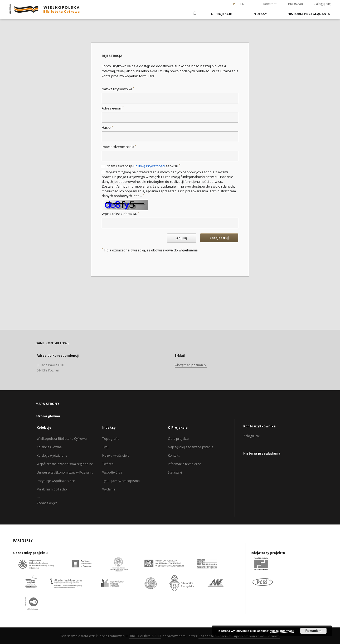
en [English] (242, 4)
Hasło (107, 128)
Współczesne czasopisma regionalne (65, 464)
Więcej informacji (282, 631)
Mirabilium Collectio (52, 489)
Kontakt (174, 455)
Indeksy (260, 14)
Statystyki (175, 472)
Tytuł (106, 447)
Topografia (111, 439)
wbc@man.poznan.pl (191, 365)
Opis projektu (178, 439)
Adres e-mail (113, 108)
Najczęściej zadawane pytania (191, 447)
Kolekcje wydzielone (52, 455)
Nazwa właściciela (116, 455)
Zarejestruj (219, 238)
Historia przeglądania (309, 14)
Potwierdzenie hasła (119, 147)
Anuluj (182, 238)
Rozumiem (314, 631)
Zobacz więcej (48, 503)
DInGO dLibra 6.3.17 (145, 636)
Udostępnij (295, 4)
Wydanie (109, 489)
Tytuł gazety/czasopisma (121, 481)
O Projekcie (221, 14)
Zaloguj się (322, 4)
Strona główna (48, 416)
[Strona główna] (195, 14)
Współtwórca (112, 472)
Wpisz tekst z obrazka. (120, 214)
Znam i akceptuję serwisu (143, 166)
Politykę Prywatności (149, 166)
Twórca (108, 464)
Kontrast (270, 4)
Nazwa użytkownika (118, 89)
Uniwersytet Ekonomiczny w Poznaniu (65, 472)
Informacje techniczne (185, 464)
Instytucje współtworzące (56, 481)
